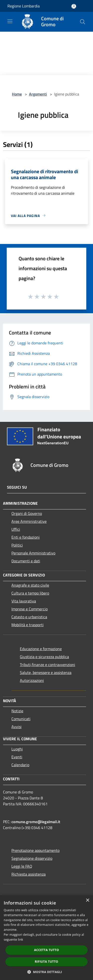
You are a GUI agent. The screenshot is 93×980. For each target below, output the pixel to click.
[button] (47, 972)
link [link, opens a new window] (20, 940)
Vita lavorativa (24, 601)
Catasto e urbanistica (29, 617)
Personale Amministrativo (33, 553)
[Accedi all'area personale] (74, 6)
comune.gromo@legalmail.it (36, 822)
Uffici (16, 529)
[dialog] (46, 938)
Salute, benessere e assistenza (46, 672)
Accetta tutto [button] (46, 950)
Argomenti (38, 94)
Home (17, 94)
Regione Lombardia (24, 6)
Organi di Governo (27, 513)
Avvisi (16, 727)
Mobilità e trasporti (28, 625)
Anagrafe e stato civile (30, 585)
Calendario (20, 765)
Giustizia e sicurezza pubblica (44, 657)
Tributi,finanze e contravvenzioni (47, 665)
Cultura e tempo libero (30, 593)
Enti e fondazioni (26, 537)
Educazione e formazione (41, 649)
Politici (17, 545)
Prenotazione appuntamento (35, 850)
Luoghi (17, 749)
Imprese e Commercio (30, 609)
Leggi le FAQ (22, 866)
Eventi (17, 757)
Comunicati (21, 719)
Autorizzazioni (32, 680)
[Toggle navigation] (10, 21)
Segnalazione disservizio (32, 858)
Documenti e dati (26, 561)
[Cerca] (83, 22)
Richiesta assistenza (29, 874)
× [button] (87, 900)
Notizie (17, 711)
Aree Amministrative (29, 521)
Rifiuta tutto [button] (46, 962)
